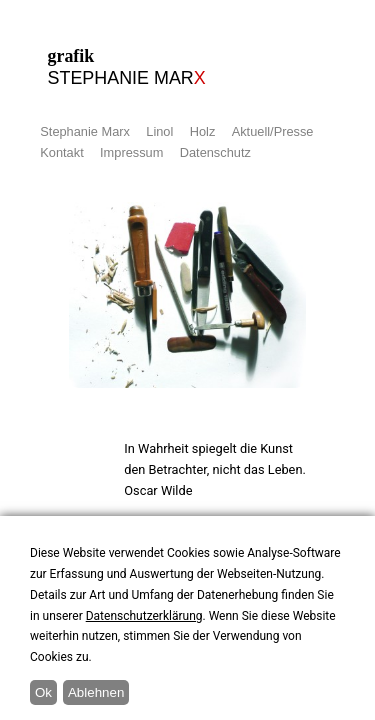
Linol (159, 131)
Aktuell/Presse (273, 131)
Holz (203, 131)
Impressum (131, 152)
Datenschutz (215, 152)
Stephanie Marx (85, 131)
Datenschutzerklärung (144, 616)
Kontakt (61, 152)
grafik (158, 67)
